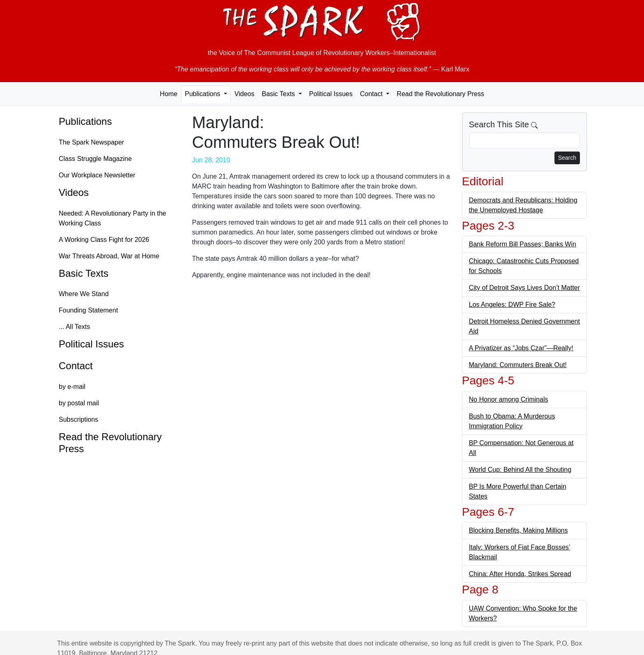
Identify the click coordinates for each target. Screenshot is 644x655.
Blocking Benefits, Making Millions (519, 530)
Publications (85, 121)
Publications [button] (204, 94)
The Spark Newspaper (91, 142)
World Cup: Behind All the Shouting (520, 470)
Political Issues (331, 94)
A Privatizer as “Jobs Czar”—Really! (521, 348)
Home (169, 94)
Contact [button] (372, 94)
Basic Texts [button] (279, 94)
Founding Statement (88, 310)
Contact (76, 366)
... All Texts (74, 327)
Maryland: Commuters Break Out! (518, 365)
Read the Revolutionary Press (440, 94)
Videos (245, 94)
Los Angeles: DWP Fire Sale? (512, 305)
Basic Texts (84, 273)
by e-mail (72, 387)
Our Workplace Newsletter (97, 175)
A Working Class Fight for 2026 (104, 240)
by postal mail (79, 403)
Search (567, 158)
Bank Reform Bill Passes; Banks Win (523, 244)
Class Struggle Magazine (95, 159)
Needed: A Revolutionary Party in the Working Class (113, 218)
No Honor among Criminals (509, 399)
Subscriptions (78, 419)
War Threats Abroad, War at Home (109, 256)
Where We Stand (84, 294)
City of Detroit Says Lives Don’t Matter (524, 288)
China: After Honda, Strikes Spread (520, 574)
